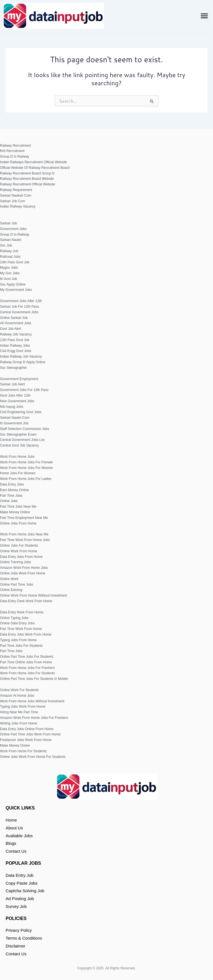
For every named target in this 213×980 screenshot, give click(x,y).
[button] (204, 16)
